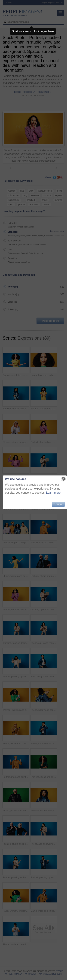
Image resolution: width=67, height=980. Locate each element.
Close (58, 504)
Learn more (53, 493)
